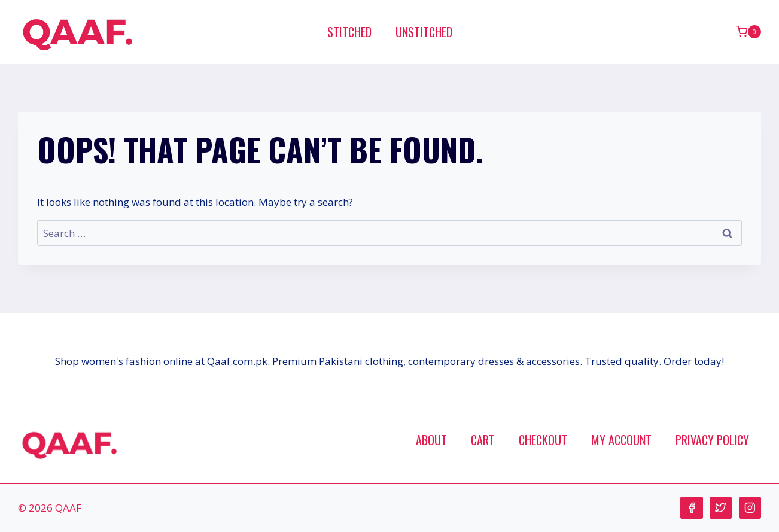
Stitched (349, 32)
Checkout (543, 440)
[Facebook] (691, 508)
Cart (483, 440)
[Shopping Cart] (748, 32)
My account (621, 440)
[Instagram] (750, 508)
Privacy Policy (712, 440)
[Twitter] (721, 508)
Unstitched (424, 32)
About (431, 440)
